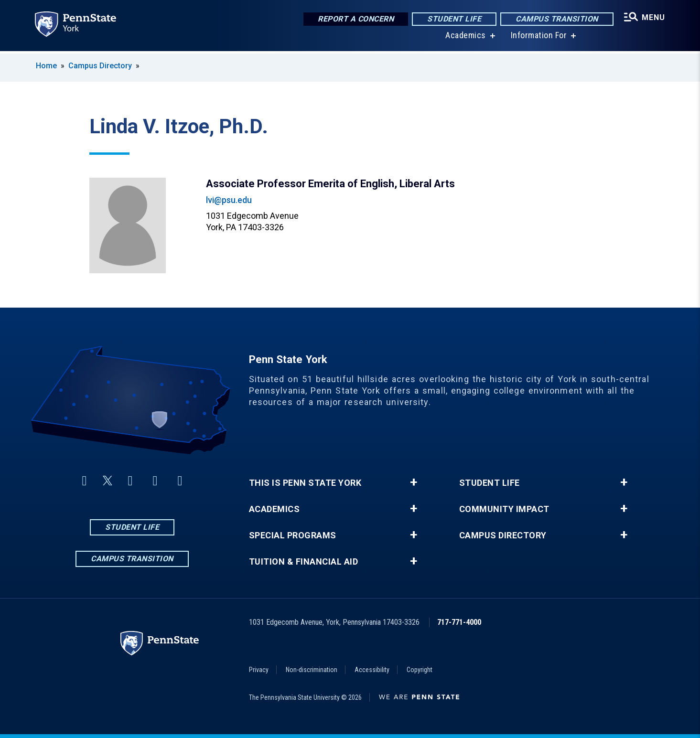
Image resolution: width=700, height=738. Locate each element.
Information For (538, 38)
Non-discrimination (312, 670)
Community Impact (504, 509)
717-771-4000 (459, 622)
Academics (465, 38)
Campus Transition (556, 19)
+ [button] (414, 482)
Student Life (453, 19)
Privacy (259, 670)
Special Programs (293, 535)
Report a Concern (355, 19)
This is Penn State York (305, 483)
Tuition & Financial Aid (304, 562)
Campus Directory (100, 66)
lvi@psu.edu (229, 200)
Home (46, 66)
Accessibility (372, 670)
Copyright (420, 670)
